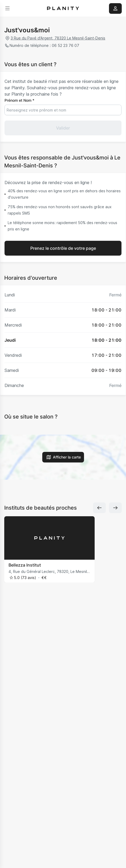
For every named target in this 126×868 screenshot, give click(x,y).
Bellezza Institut (25, 565)
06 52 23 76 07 (65, 45)
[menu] (7, 8)
